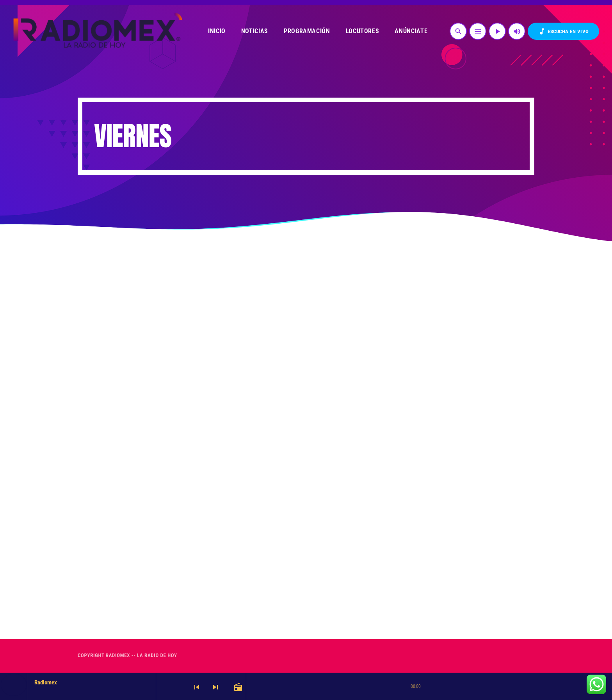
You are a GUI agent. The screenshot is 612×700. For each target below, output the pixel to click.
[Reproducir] (497, 31)
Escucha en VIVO (563, 31)
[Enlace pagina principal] (97, 31)
